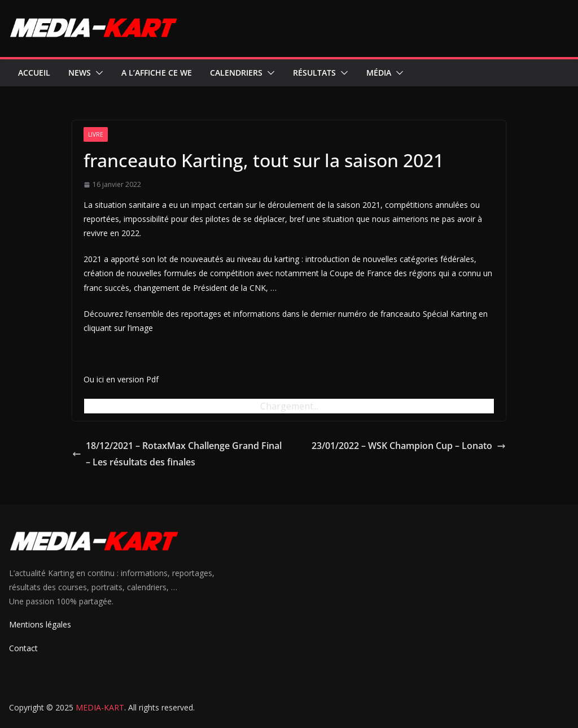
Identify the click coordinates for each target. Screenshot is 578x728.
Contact (23, 648)
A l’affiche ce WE (157, 73)
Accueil (34, 73)
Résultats (314, 73)
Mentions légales (40, 624)
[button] (97, 73)
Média (379, 73)
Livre (96, 134)
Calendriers (236, 73)
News (80, 73)
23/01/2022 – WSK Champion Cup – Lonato (409, 446)
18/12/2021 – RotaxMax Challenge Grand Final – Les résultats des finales (177, 454)
